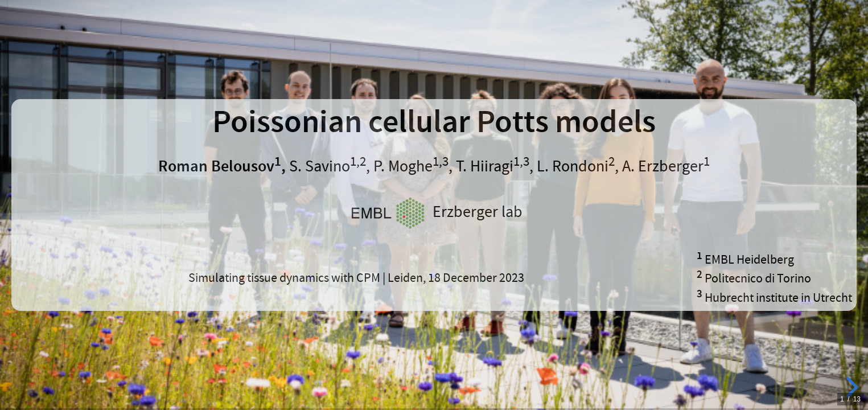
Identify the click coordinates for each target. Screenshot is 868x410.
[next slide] (850, 387)
